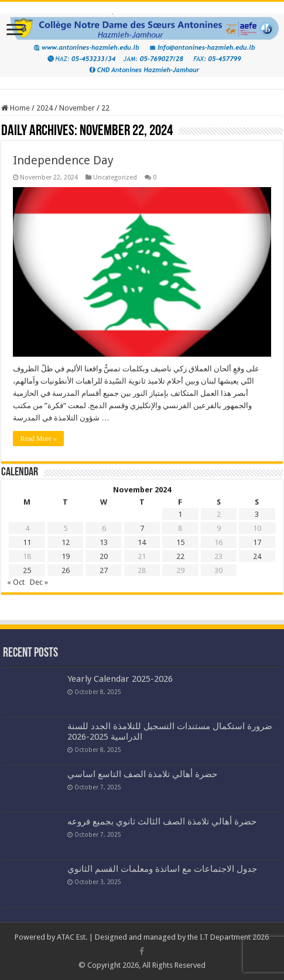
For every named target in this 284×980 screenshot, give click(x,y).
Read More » (38, 439)
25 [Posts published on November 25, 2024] (27, 570)
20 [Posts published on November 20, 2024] (104, 556)
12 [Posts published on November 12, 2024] (66, 542)
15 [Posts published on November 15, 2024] (180, 542)
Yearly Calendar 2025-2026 (120, 679)
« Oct (16, 582)
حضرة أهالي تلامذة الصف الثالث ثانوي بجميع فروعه (162, 822)
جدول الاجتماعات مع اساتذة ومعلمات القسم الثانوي (162, 869)
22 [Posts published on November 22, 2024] (180, 556)
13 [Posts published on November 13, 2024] (104, 542)
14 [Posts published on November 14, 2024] (142, 542)
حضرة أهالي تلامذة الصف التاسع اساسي (142, 774)
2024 (45, 108)
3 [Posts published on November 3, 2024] (257, 514)
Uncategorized (115, 177)
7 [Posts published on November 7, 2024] (142, 528)
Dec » (39, 582)
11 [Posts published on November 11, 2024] (27, 542)
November (77, 108)
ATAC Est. (72, 937)
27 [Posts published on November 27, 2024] (104, 570)
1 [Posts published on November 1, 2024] (180, 514)
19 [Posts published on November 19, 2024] (66, 556)
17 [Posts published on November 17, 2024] (257, 542)
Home (16, 108)
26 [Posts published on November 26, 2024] (66, 570)
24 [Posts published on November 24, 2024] (257, 556)
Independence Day (63, 160)
